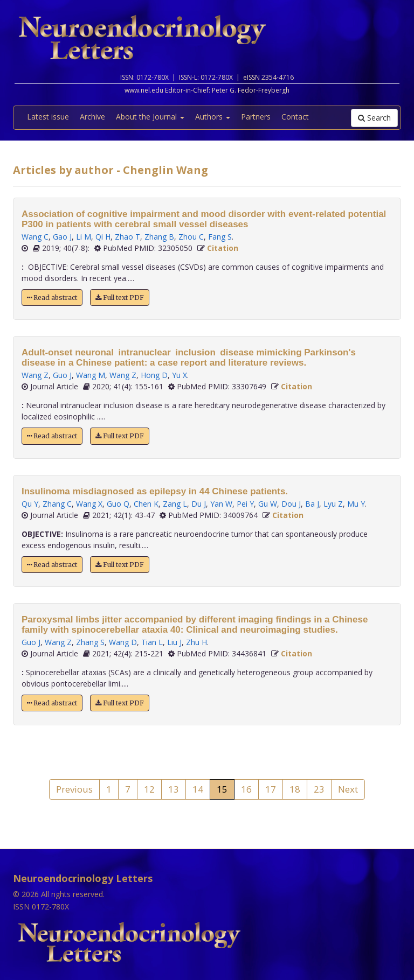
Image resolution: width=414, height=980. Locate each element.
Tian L (152, 642)
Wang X (89, 504)
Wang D (123, 642)
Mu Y (356, 504)
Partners (256, 117)
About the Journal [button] (150, 117)
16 (246, 789)
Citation (223, 248)
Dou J (291, 504)
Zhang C (57, 504)
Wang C (35, 237)
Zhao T (127, 237)
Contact (295, 117)
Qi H (103, 237)
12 (149, 789)
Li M (84, 237)
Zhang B (159, 237)
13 (174, 789)
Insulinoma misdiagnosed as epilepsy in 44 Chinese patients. (155, 491)
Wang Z (35, 375)
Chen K (146, 504)
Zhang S (90, 642)
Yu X (180, 375)
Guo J (62, 375)
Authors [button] (213, 117)
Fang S (220, 237)
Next (348, 789)
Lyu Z (333, 504)
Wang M (91, 375)
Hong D (154, 375)
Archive (92, 117)
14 (198, 789)
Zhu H (196, 642)
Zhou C (191, 237)
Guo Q (118, 504)
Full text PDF (120, 297)
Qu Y (30, 504)
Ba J (312, 504)
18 (295, 789)
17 (271, 789)
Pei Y (245, 504)
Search (374, 118)
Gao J (62, 237)
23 (319, 789)
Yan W (221, 504)
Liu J (174, 642)
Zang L (175, 504)
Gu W (268, 504)
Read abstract (52, 297)
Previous (74, 789)
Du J (199, 504)
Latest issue (48, 117)
